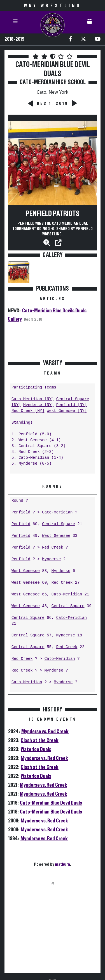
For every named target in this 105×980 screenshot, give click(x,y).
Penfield (21, 512)
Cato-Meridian (57, 512)
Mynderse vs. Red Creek (45, 732)
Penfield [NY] (72, 405)
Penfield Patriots (53, 214)
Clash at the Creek (40, 740)
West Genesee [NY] (67, 411)
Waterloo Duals (36, 749)
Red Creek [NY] (28, 411)
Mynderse (51, 559)
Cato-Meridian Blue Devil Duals (51, 803)
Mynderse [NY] (39, 405)
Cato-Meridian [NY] (33, 399)
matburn (62, 864)
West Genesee (56, 536)
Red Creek (53, 548)
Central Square (59, 524)
